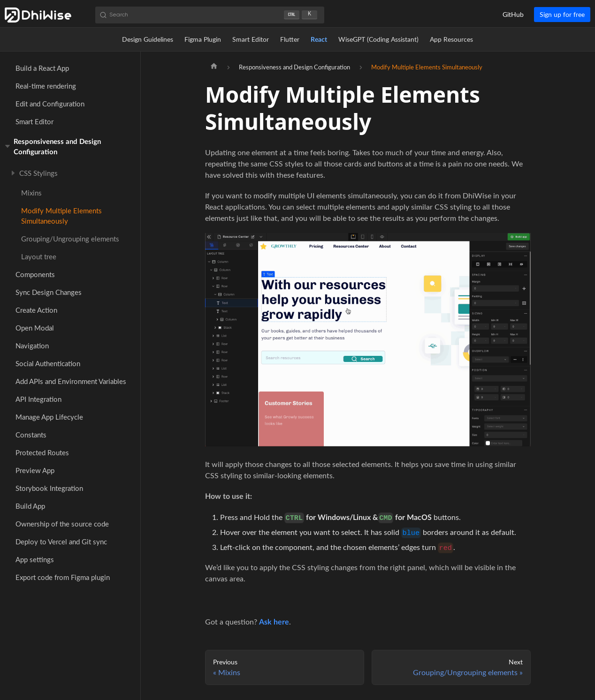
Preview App (35, 470)
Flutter (290, 39)
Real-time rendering (46, 86)
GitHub (513, 14)
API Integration (38, 399)
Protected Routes (42, 452)
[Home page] (214, 67)
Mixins (31, 193)
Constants (31, 435)
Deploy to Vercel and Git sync (61, 542)
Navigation (32, 346)
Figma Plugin (203, 39)
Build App (30, 506)
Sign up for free (562, 14)
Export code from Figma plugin (63, 577)
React (319, 39)
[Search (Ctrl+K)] (210, 15)
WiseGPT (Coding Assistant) (378, 39)
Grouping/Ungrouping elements (70, 239)
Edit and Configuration (50, 104)
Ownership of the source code (62, 524)
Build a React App (42, 68)
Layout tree (39, 256)
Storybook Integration (49, 488)
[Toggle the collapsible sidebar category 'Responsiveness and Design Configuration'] (9, 146)
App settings (35, 559)
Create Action (36, 310)
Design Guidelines (148, 39)
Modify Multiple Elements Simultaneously (61, 216)
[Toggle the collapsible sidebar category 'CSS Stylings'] (14, 173)
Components (35, 274)
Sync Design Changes (49, 292)
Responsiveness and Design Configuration (57, 146)
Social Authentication (48, 363)
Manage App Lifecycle (49, 417)
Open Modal (35, 328)
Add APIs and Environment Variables (71, 381)
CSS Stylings (38, 173)
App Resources (451, 39)
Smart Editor (251, 39)
